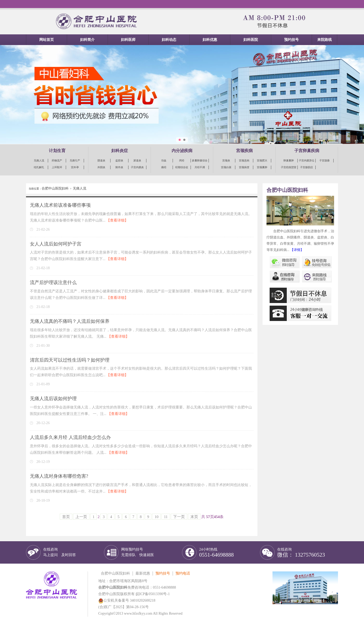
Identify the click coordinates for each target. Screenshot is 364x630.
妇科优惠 (210, 40)
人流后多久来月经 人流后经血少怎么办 (70, 437)
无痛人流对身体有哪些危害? (59, 476)
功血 (164, 160)
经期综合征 (182, 167)
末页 (194, 517)
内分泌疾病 (182, 151)
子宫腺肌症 (307, 167)
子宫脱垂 (324, 160)
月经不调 (200, 167)
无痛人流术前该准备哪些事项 (60, 205)
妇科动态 (169, 40)
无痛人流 (39, 160)
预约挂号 (291, 40)
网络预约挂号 (138, 552)
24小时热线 (216, 553)
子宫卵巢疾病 (307, 151)
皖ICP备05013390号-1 (153, 594)
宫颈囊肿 (262, 167)
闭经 (182, 160)
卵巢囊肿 (289, 160)
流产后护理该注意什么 (53, 282)
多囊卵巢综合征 (200, 161)
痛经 (164, 167)
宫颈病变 (244, 167)
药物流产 (57, 160)
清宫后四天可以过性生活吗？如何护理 (70, 360)
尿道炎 (137, 160)
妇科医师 (128, 40)
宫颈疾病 (244, 151)
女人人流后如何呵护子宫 (56, 244)
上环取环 (57, 167)
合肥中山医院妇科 (55, 188)
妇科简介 (87, 40)
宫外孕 (75, 167)
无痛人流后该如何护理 (53, 399)
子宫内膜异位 (307, 160)
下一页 (179, 517)
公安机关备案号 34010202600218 (127, 600)
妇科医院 (251, 40)
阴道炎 (101, 160)
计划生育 (57, 151)
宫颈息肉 (244, 160)
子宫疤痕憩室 (289, 167)
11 (166, 517)
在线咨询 (60, 552)
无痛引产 (75, 160)
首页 (66, 517)
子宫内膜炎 (137, 167)
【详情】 (297, 250)
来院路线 (324, 40)
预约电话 (183, 573)
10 (156, 517)
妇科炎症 (120, 151)
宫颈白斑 (226, 167)
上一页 (81, 517)
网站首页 (47, 40)
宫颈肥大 (262, 160)
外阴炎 (101, 167)
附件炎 (119, 167)
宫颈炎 (226, 160)
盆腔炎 (119, 160)
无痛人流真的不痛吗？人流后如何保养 (70, 321)
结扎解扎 (39, 167)
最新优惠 (143, 573)
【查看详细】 (117, 220)
